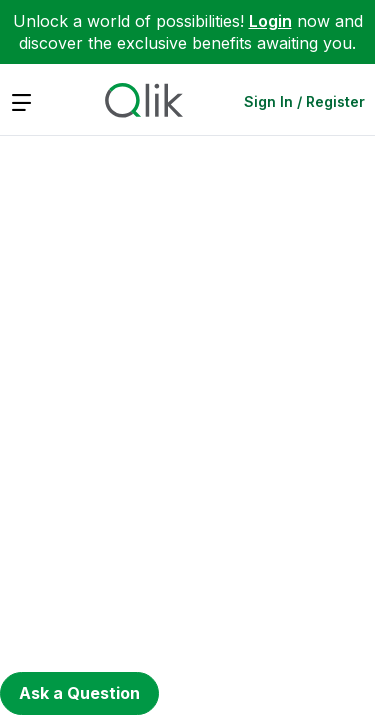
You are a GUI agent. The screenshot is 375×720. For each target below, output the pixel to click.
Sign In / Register (304, 101)
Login (270, 21)
